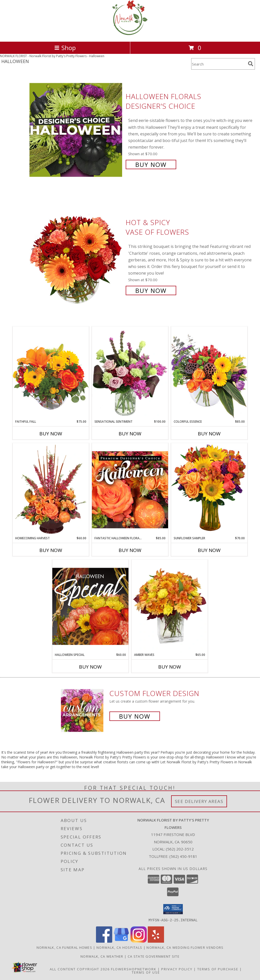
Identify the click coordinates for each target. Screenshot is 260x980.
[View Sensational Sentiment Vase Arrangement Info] (130, 373)
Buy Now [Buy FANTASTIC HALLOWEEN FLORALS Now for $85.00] (130, 550)
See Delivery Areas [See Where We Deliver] (199, 801)
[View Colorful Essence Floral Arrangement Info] (209, 373)
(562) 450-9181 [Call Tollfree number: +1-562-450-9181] (183, 856)
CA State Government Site (154, 956)
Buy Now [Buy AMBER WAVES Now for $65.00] (170, 667)
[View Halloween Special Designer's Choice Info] (90, 606)
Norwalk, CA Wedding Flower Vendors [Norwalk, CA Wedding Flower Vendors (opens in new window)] (185, 947)
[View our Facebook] (104, 941)
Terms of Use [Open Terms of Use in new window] (146, 972)
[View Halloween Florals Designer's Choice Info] (76, 130)
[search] (251, 64)
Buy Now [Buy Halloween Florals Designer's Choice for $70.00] (151, 164)
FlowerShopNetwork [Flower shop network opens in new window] (134, 969)
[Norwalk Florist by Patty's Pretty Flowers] (130, 34)
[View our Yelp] (156, 941)
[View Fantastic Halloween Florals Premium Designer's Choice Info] (130, 489)
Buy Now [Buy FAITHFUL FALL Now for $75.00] (51, 434)
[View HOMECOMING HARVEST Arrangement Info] (51, 489)
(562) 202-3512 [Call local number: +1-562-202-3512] (180, 849)
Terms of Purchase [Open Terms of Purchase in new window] (218, 969)
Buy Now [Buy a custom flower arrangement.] (135, 716)
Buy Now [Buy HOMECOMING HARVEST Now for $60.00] (51, 550)
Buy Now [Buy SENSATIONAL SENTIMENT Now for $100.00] (130, 434)
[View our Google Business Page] (121, 941)
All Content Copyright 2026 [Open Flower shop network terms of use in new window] (80, 969)
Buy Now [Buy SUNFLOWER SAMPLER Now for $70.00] (209, 550)
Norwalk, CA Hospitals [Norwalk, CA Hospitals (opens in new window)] (119, 947)
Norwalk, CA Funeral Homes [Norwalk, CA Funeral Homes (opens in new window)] (64, 947)
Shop (65, 48)
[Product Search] (219, 64)
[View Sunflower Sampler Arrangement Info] (209, 489)
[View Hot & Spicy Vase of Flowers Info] (76, 256)
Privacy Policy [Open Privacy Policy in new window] (177, 969)
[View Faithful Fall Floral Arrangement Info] (51, 373)
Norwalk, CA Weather (102, 956)
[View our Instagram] (139, 941)
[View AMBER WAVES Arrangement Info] (170, 606)
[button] (173, 909)
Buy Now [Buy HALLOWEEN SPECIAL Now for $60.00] (90, 667)
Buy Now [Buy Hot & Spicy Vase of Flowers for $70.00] (151, 290)
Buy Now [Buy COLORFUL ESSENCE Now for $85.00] (209, 434)
